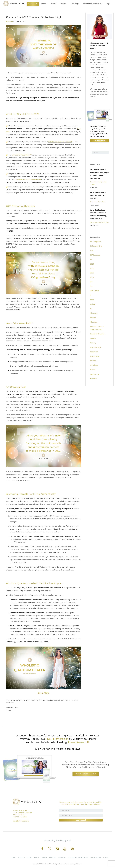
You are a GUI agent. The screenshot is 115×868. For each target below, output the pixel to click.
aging (92, 304)
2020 (92, 264)
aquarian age (96, 347)
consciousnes (95, 182)
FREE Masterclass (57, 739)
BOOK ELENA (33, 4)
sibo (107, 222)
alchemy (94, 313)
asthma (93, 361)
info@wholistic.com (21, 821)
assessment (95, 356)
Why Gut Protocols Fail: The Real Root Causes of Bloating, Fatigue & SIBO (98, 214)
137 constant (95, 255)
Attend (54, 4)
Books (29, 857)
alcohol (93, 318)
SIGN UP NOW (100, 141)
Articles (53, 857)
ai (91, 309)
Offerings (75, 4)
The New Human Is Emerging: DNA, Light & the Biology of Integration (99, 174)
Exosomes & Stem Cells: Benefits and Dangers (98, 195)
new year (10, 22)
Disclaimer (79, 864)
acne (92, 300)
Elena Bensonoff (78, 742)
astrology (94, 365)
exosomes (94, 202)
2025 (92, 273)
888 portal (94, 291)
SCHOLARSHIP (96, 857)
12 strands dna (96, 246)
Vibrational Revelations (92, 4)
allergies (94, 322)
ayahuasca (94, 374)
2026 (92, 277)
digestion (93, 222)
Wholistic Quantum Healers (60, 142)
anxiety (93, 343)
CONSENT (62, 857)
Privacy (73, 864)
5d (91, 282)
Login (108, 4)
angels (93, 338)
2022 (92, 268)
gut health (101, 222)
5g (91, 286)
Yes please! (81, 820)
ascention (94, 352)
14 (91, 260)
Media (44, 857)
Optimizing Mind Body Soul (58, 840)
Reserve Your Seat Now (86, 774)
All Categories (96, 242)
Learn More (43, 693)
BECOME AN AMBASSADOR (78, 857)
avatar (93, 370)
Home (13, 857)
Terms (67, 864)
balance (93, 379)
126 (91, 251)
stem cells (101, 202)
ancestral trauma (97, 334)
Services (63, 4)
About (44, 4)
